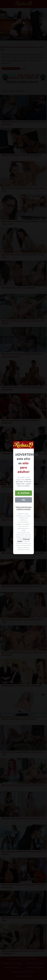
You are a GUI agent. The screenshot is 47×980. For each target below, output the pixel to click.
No (24, 500)
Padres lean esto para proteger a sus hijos (24, 508)
